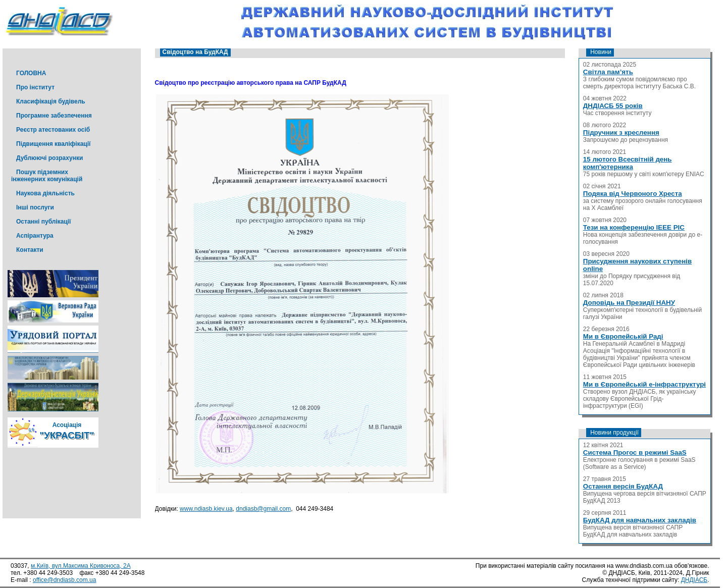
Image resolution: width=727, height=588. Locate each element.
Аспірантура (35, 236)
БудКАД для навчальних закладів (640, 520)
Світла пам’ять (608, 72)
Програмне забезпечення (54, 116)
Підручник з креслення (621, 132)
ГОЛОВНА (31, 73)
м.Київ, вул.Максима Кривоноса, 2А (81, 566)
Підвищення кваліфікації (53, 144)
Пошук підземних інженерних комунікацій (47, 176)
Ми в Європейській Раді (623, 336)
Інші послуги (35, 207)
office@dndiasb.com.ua (64, 580)
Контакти (30, 250)
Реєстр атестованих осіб (53, 130)
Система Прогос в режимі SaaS (635, 452)
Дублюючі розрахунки (49, 158)
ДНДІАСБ (694, 580)
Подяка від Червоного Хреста (633, 194)
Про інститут (35, 87)
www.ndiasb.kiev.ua (206, 509)
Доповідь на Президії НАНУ (629, 303)
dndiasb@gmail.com (263, 509)
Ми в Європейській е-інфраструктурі (644, 384)
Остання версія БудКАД (623, 486)
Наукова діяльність (45, 193)
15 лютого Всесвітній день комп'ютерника (628, 163)
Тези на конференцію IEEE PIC (634, 227)
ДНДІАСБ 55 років (613, 106)
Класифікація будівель (51, 101)
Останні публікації (43, 222)
